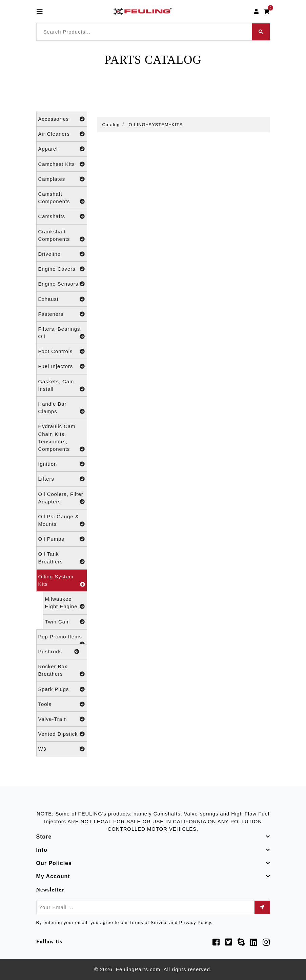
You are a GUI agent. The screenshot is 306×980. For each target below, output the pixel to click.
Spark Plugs (62, 689)
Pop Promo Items (62, 639)
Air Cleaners (62, 134)
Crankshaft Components (62, 236)
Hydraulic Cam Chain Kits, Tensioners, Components (62, 438)
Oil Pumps (62, 539)
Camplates (62, 179)
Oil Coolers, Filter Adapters (62, 498)
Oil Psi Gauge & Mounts (62, 521)
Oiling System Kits (62, 581)
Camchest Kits (62, 164)
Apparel (62, 149)
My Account (53, 876)
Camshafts (62, 216)
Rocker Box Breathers (62, 671)
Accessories (62, 119)
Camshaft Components (62, 198)
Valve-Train (62, 719)
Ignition (62, 464)
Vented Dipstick (62, 734)
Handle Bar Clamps (62, 408)
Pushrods (59, 652)
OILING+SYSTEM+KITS (156, 125)
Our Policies (54, 863)
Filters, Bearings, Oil (62, 333)
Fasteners (62, 314)
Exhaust (62, 299)
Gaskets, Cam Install (62, 386)
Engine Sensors (62, 284)
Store (44, 837)
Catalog (111, 125)
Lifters (62, 479)
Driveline (62, 254)
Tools (62, 704)
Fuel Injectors (62, 366)
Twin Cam (65, 622)
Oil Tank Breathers (62, 558)
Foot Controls (62, 351)
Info (42, 850)
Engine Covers (62, 269)
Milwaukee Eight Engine (65, 603)
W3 (62, 749)
